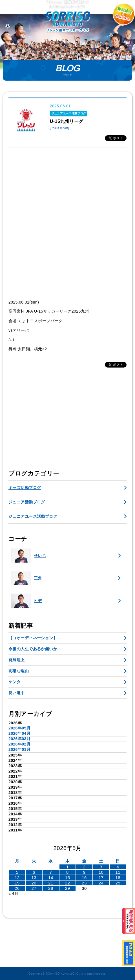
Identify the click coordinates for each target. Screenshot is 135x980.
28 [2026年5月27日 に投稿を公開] (51, 888)
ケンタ (15, 682)
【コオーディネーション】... (35, 638)
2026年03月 (19, 739)
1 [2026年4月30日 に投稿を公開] (67, 867)
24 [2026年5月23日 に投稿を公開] (101, 883)
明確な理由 (19, 671)
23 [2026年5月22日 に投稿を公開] (84, 883)
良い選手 (17, 693)
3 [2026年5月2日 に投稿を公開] (101, 867)
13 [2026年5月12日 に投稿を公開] (34, 878)
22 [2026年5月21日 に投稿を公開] (68, 883)
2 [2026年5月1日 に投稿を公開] (84, 867)
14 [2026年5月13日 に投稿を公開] (51, 878)
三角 (27, 578)
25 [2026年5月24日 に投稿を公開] (118, 883)
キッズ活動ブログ (25, 488)
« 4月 (13, 893)
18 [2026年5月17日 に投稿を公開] (118, 878)
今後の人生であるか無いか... (35, 649)
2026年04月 (19, 733)
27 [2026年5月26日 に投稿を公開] (34, 888)
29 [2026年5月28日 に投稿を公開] (68, 888)
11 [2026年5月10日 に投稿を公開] (118, 872)
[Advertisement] (67, 223)
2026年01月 (19, 749)
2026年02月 (19, 744)
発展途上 (17, 660)
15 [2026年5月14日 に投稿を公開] (68, 878)
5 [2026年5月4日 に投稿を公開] (17, 872)
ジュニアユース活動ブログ (33, 516)
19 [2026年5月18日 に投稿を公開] (17, 883)
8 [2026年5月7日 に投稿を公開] (67, 872)
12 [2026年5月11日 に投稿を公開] (17, 878)
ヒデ (27, 601)
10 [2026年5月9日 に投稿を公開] (101, 872)
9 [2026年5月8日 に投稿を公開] (84, 872)
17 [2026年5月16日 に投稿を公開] (101, 878)
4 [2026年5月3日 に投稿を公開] (118, 867)
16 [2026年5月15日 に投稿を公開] (84, 878)
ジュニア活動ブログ (27, 502)
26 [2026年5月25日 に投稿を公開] (17, 888)
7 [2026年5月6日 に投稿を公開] (51, 872)
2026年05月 (19, 728)
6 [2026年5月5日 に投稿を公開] (34, 872)
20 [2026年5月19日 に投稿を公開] (34, 883)
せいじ (29, 556)
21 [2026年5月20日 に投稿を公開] (51, 883)
